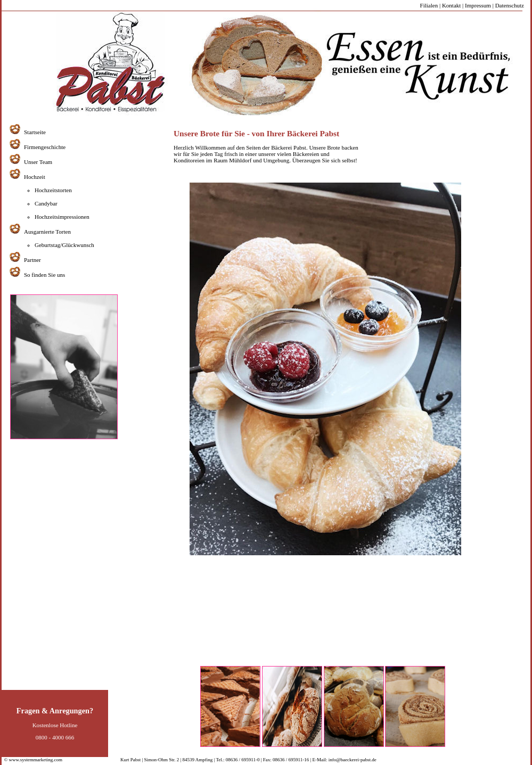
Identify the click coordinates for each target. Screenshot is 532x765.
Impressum (478, 5)
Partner (32, 260)
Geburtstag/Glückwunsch (64, 245)
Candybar (46, 203)
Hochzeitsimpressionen (62, 217)
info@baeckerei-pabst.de (352, 760)
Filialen (429, 5)
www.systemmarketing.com (36, 760)
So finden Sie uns (44, 275)
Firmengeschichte (45, 147)
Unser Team (38, 162)
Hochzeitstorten (53, 190)
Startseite (35, 132)
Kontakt (451, 5)
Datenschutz (510, 5)
